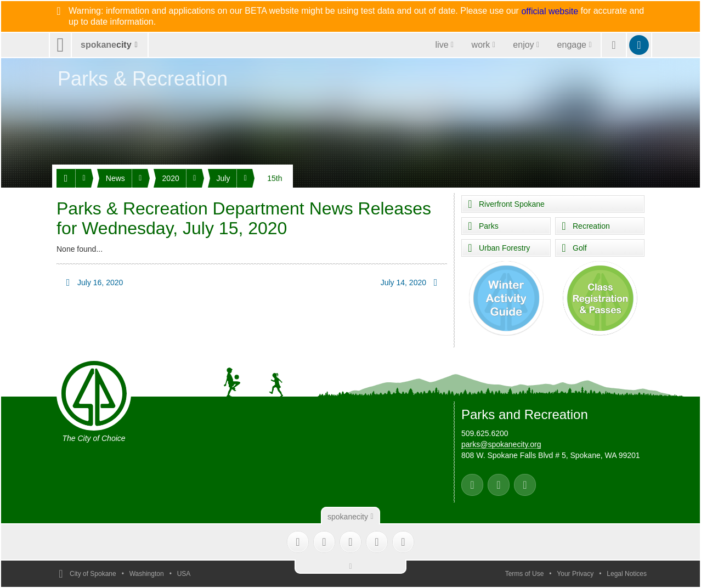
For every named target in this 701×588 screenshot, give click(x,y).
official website (550, 12)
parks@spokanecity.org (501, 444)
